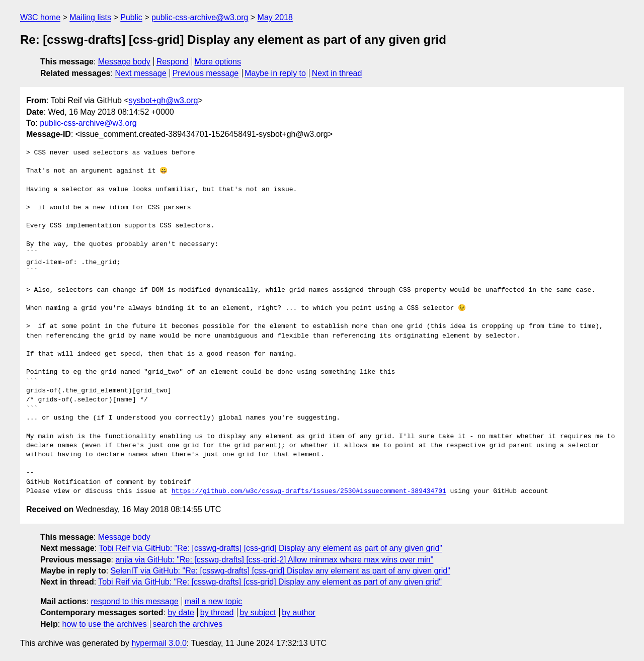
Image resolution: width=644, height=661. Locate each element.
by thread (217, 612)
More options (218, 62)
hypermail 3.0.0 (159, 643)
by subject (258, 612)
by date (181, 612)
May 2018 (275, 17)
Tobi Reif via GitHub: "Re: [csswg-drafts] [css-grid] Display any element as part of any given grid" (270, 548)
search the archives (188, 624)
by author (299, 612)
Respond (173, 62)
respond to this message (134, 601)
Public (131, 17)
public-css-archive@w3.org (200, 17)
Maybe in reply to (275, 73)
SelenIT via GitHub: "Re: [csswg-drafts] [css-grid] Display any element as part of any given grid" (280, 571)
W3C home (40, 17)
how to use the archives (105, 624)
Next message (141, 73)
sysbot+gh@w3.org (164, 100)
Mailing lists (90, 17)
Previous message (206, 73)
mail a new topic (214, 601)
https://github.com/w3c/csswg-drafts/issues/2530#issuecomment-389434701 (309, 491)
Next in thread (337, 73)
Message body (124, 62)
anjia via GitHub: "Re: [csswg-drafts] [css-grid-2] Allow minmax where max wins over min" (274, 560)
